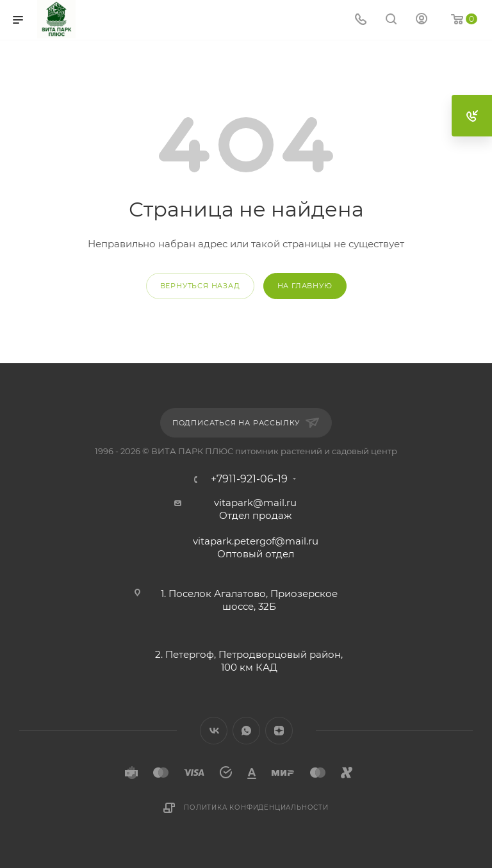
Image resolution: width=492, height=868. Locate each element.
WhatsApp (246, 731)
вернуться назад (200, 286)
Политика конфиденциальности (256, 807)
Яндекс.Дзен (279, 731)
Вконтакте (214, 731)
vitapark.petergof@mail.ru (256, 541)
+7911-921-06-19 (249, 479)
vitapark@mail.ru (255, 503)
